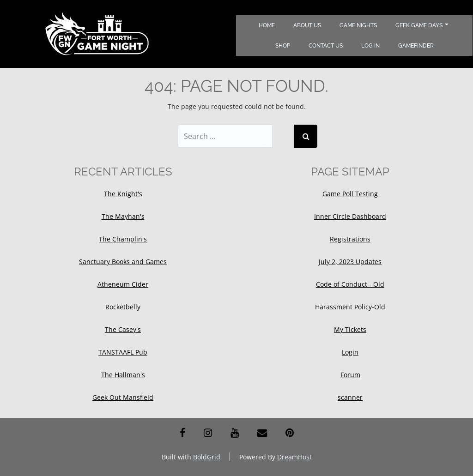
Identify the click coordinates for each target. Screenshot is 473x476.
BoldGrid (207, 457)
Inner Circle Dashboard (350, 216)
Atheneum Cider (123, 284)
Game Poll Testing (350, 194)
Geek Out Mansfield (123, 397)
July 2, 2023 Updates (350, 262)
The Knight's (123, 194)
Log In (370, 46)
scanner (350, 397)
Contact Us (326, 46)
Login (350, 352)
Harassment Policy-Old (350, 307)
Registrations (350, 239)
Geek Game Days (422, 25)
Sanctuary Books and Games (123, 262)
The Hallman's (123, 375)
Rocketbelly (123, 307)
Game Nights (358, 25)
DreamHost (294, 457)
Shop (283, 46)
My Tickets (350, 329)
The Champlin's (123, 239)
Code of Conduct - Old (350, 284)
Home (267, 25)
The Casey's (123, 329)
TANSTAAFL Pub (123, 352)
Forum (350, 375)
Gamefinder (416, 46)
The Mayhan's (123, 216)
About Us (307, 25)
